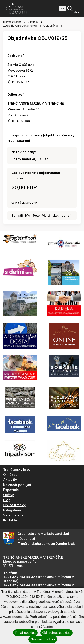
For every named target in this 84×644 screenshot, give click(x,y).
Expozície (11, 490)
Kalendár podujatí (17, 485)
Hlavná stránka (12, 22)
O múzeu (33, 22)
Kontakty (10, 520)
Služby (8, 495)
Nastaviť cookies (43, 639)
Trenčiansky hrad (17, 469)
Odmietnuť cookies (56, 633)
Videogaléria (13, 515)
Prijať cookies (25, 633)
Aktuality (10, 480)
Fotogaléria (12, 510)
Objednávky (51, 26)
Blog (7, 500)
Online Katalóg (15, 505)
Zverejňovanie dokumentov (20, 26)
